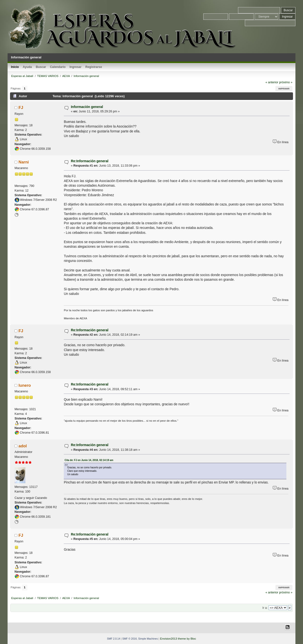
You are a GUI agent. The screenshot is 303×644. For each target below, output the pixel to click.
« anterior (272, 82)
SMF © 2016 (130, 639)
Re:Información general (90, 161)
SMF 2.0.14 (114, 639)
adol (23, 446)
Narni (24, 162)
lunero (25, 385)
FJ (21, 107)
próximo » (286, 82)
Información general (87, 107)
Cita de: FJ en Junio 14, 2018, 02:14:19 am (89, 460)
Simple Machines (148, 639)
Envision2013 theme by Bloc (178, 639)
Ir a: (265, 608)
